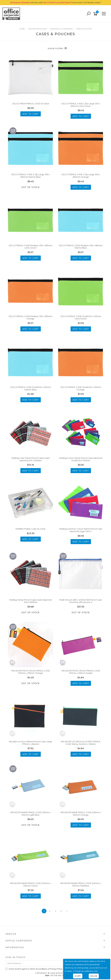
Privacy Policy (56, 969)
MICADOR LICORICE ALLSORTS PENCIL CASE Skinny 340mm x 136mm (81, 743)
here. (96, 971)
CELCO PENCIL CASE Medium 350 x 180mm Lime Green (30, 247)
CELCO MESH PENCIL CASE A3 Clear (31, 104)
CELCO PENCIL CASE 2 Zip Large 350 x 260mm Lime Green (81, 105)
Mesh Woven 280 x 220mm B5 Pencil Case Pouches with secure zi (81, 601)
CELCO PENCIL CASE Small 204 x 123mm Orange (81, 388)
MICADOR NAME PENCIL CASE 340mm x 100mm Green (30, 884)
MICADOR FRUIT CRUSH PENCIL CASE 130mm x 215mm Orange (31, 672)
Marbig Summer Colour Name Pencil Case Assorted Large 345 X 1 (81, 530)
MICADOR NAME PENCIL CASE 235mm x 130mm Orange (81, 814)
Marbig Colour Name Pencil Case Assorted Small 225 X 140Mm (81, 459)
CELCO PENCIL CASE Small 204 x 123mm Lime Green (81, 317)
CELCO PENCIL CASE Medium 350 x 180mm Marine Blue (81, 247)
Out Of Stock (30, 187)
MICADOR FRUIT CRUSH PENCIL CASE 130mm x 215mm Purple (81, 672)
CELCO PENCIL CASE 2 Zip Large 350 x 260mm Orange (81, 176)
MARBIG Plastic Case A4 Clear (31, 529)
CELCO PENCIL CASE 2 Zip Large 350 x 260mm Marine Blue (31, 176)
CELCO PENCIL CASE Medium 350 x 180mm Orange (30, 317)
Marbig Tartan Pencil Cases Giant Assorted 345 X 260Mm (30, 601)
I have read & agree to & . (34, 969)
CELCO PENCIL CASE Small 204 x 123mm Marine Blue (31, 388)
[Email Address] (47, 963)
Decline (94, 976)
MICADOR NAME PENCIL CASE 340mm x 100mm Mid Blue (81, 884)
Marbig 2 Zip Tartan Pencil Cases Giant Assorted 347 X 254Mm (31, 459)
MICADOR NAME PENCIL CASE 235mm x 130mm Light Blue (31, 814)
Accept (78, 976)
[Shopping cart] (96, 14)
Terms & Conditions (39, 969)
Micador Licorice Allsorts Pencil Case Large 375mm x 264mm (30, 743)
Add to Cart (31, 114)
